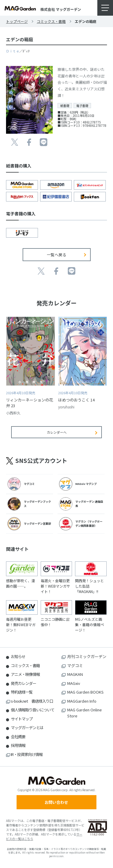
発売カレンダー (24, 683)
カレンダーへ (57, 432)
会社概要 (18, 737)
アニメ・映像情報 (25, 674)
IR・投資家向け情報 (27, 754)
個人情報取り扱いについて (33, 710)
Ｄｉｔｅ (13, 51)
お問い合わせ (56, 802)
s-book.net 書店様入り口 (32, 701)
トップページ (17, 21)
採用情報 (18, 745)
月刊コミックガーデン (87, 656)
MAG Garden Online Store (85, 713)
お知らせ (18, 656)
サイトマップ (22, 719)
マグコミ (75, 665)
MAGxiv (74, 683)
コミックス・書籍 (51, 21)
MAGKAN (75, 674)
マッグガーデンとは (27, 727)
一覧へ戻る (56, 255)
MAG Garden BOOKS (85, 692)
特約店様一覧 (22, 692)
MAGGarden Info (82, 701)
